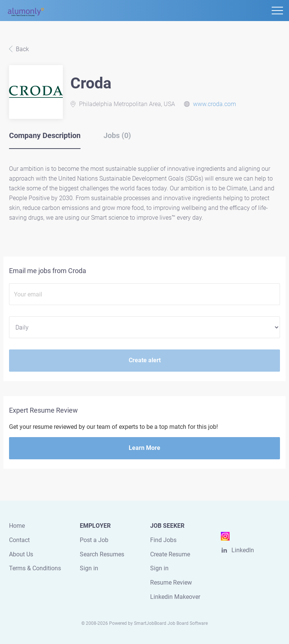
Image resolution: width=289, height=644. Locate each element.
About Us (21, 554)
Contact (19, 540)
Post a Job (94, 540)
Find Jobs (163, 540)
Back (22, 49)
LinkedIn (243, 550)
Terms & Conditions (35, 568)
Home (17, 526)
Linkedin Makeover (175, 597)
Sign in (89, 568)
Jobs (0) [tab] (117, 135)
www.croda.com (214, 104)
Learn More (144, 448)
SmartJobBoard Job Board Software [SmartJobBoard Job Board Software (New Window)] (171, 623)
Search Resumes (102, 554)
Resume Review (171, 582)
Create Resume (170, 554)
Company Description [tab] (45, 135)
